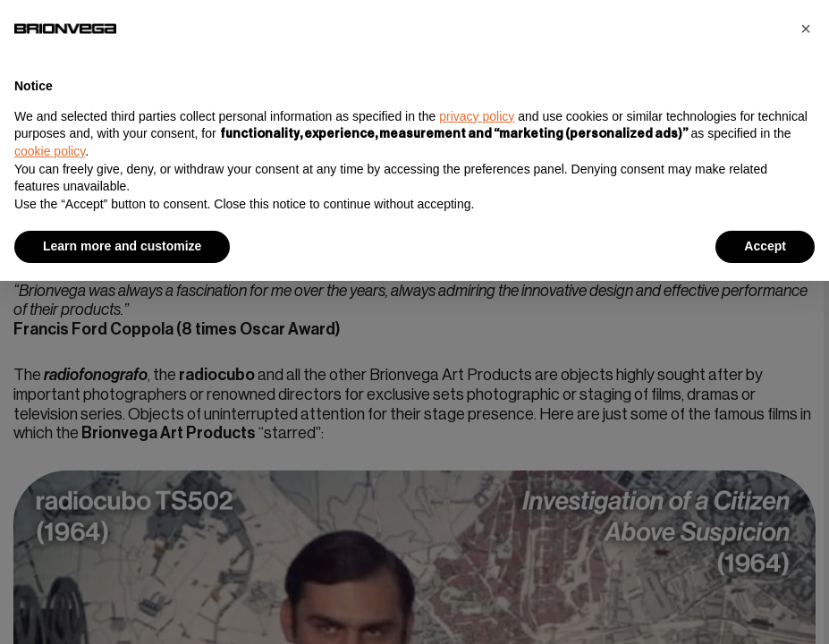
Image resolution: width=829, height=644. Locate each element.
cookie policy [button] (50, 151)
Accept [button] (765, 246)
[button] (806, 29)
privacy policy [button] (477, 116)
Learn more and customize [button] (122, 246)
